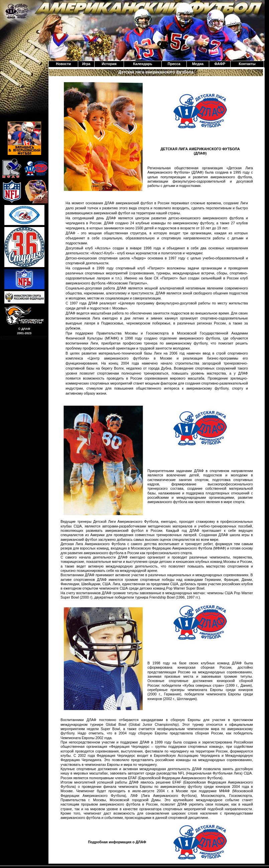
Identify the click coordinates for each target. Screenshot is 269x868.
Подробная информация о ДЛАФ (117, 842)
